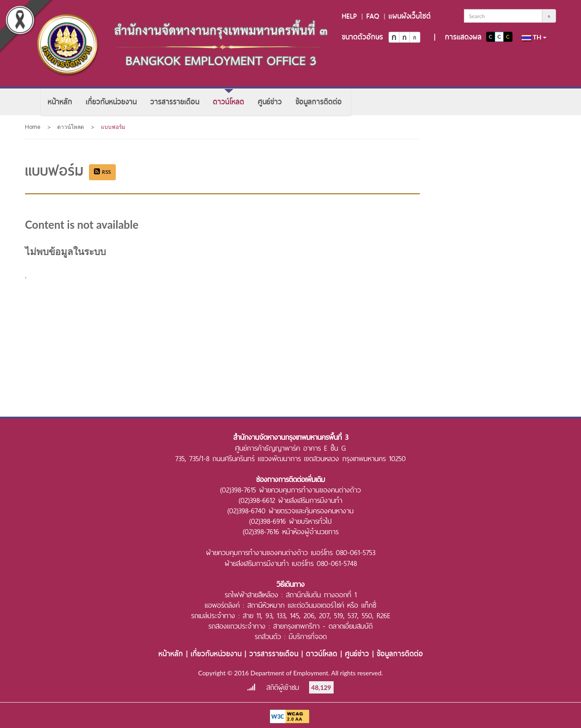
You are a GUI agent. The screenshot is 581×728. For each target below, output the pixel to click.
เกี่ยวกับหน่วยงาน (111, 102)
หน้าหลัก (60, 102)
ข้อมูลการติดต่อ (319, 102)
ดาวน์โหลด (229, 102)
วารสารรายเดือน (175, 102)
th (534, 37)
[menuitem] (60, 102)
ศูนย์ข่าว (270, 102)
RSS (102, 172)
